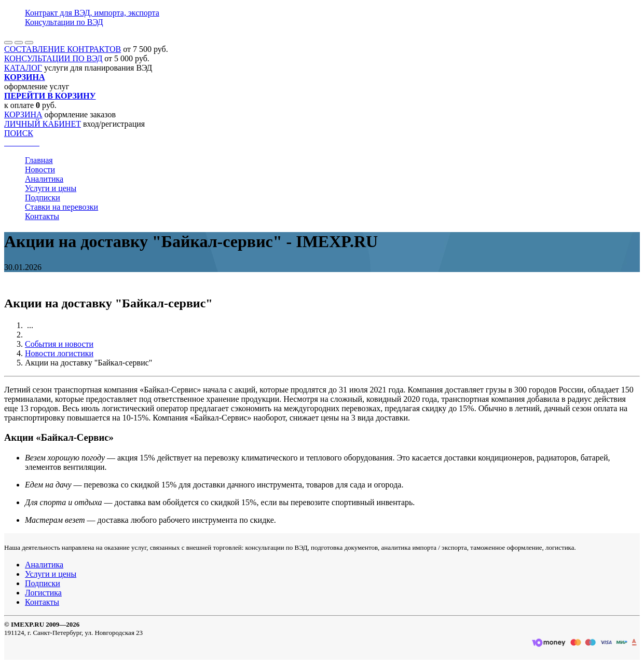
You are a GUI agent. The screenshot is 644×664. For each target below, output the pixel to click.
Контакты (42, 216)
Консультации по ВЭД (64, 22)
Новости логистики (59, 353)
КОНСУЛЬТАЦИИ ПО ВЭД (53, 58)
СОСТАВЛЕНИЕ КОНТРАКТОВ (63, 49)
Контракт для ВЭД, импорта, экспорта (92, 13)
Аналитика (44, 179)
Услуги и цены (51, 188)
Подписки (43, 198)
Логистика (43, 593)
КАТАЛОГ (23, 68)
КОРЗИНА (23, 114)
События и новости (59, 344)
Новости (40, 170)
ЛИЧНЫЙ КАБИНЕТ (43, 124)
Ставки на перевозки (61, 207)
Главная (39, 160)
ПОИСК (19, 133)
